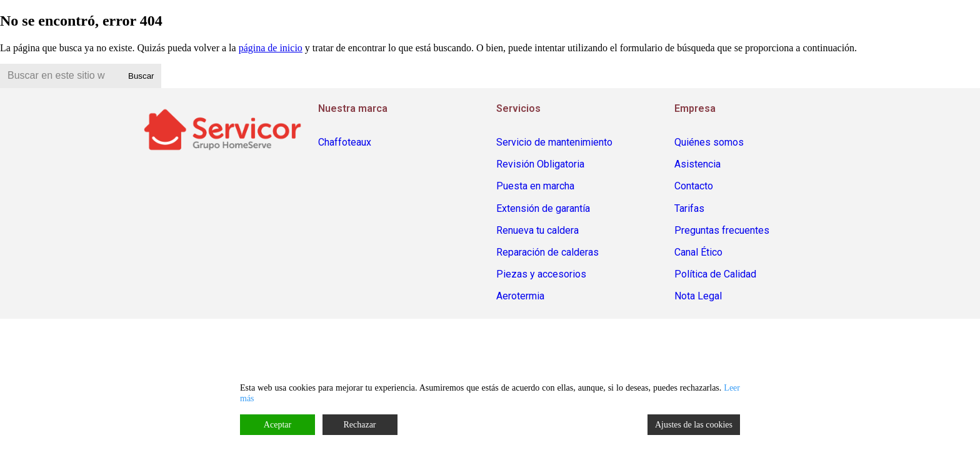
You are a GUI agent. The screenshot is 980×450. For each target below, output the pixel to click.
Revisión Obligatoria (540, 164)
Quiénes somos (709, 142)
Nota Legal (698, 296)
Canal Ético (698, 252)
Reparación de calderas (547, 252)
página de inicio (271, 48)
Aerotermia (520, 296)
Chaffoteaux (345, 142)
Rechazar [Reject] (359, 425)
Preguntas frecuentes (722, 230)
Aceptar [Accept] (277, 425)
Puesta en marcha (535, 186)
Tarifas (689, 208)
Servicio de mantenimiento (554, 142)
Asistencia (697, 164)
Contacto (694, 186)
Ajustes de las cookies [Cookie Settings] (694, 425)
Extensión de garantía (543, 208)
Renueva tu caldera (537, 230)
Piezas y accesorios (541, 274)
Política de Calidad (715, 274)
